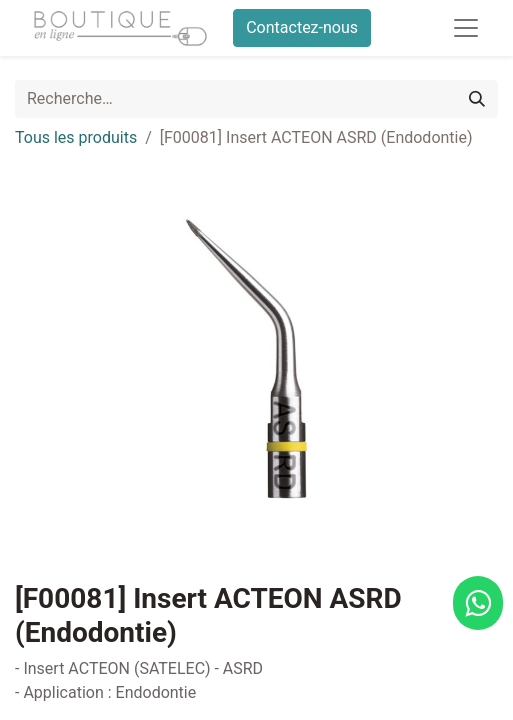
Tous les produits (76, 137)
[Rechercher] (477, 99)
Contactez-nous (302, 27)
